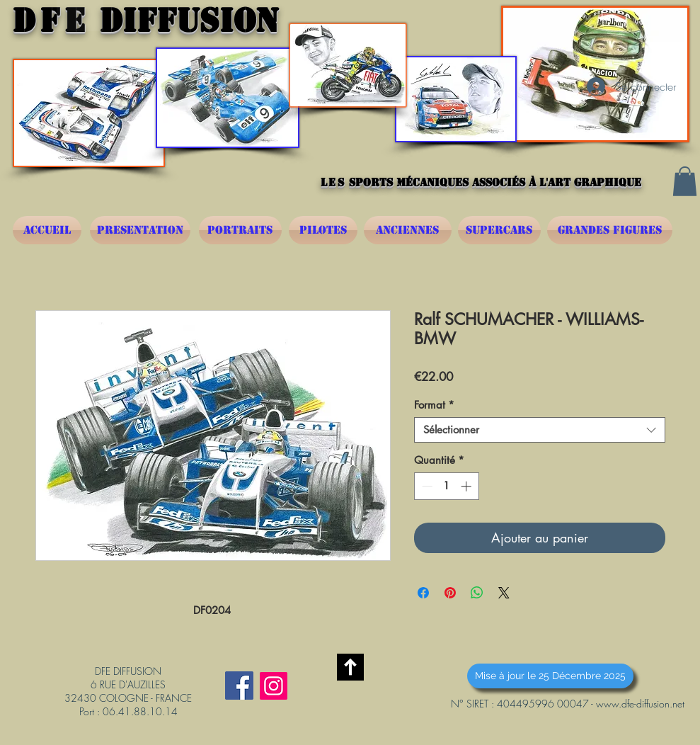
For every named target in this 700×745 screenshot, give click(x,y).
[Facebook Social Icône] (239, 686)
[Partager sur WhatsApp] (477, 593)
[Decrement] (426, 486)
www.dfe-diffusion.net (640, 704)
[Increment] (467, 486)
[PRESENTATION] (140, 230)
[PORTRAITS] (240, 230)
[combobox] (540, 430)
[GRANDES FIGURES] (610, 230)
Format (434, 405)
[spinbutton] (446, 486)
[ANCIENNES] (408, 230)
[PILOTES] (323, 230)
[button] (685, 181)
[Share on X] (504, 593)
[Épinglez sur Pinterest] (450, 593)
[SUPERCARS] (499, 230)
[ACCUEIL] (47, 230)
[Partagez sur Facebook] (423, 593)
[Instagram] (274, 686)
